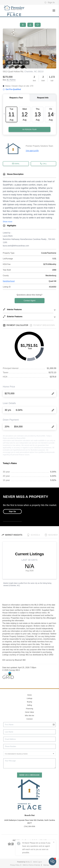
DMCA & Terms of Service (31, 865)
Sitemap (46, 865)
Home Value (29, 712)
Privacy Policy (15, 865)
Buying (29, 702)
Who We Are (29, 716)
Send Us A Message (29, 775)
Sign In (50, 2)
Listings (29, 698)
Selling (29, 705)
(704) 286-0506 (30, 826)
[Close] (54, 842)
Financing (29, 709)
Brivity (28, 862)
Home (29, 695)
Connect (29, 719)
